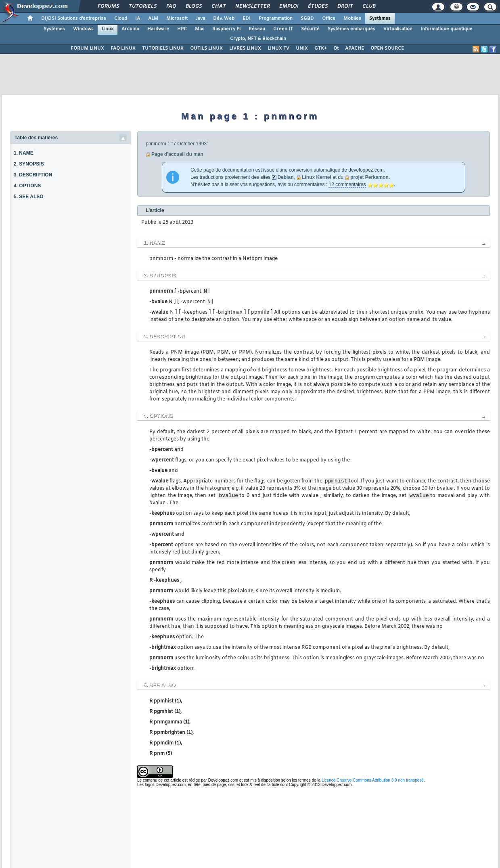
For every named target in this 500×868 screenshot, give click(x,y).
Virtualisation (398, 29)
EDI (247, 19)
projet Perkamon (369, 177)
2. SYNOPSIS (29, 164)
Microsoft (177, 19)
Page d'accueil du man (177, 154)
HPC (182, 29)
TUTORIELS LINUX (163, 48)
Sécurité (310, 29)
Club (368, 6)
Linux (108, 29)
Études (317, 6)
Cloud (121, 19)
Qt (336, 48)
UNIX (302, 48)
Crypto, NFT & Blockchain (258, 39)
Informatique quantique (447, 29)
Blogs (193, 6)
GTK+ (321, 48)
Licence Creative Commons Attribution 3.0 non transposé (373, 780)
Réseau (257, 29)
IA (138, 19)
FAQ (171, 6)
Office (329, 19)
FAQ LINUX (123, 48)
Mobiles (352, 19)
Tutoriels (142, 6)
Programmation (276, 19)
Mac (200, 29)
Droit (345, 6)
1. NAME (24, 153)
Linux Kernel (317, 177)
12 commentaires (347, 185)
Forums (108, 6)
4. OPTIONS (27, 186)
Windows (83, 29)
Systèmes (380, 19)
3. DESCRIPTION (33, 175)
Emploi (288, 6)
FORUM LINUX (87, 48)
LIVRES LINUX (245, 48)
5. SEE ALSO (29, 197)
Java (200, 19)
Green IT (283, 29)
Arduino (130, 29)
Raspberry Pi (226, 29)
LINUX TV (278, 48)
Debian (285, 177)
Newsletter (252, 6)
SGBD (307, 19)
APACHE (355, 48)
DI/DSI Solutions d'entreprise (74, 19)
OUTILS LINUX (206, 48)
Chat (218, 6)
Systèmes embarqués (351, 29)
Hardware (158, 29)
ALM (153, 19)
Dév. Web (224, 19)
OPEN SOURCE (387, 48)
